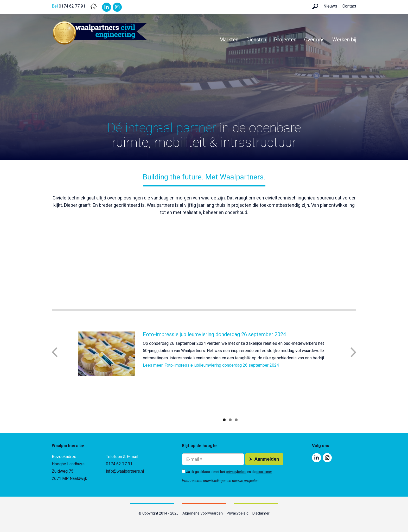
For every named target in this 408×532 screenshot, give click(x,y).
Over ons (314, 40)
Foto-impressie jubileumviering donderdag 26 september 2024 (214, 334)
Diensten (256, 40)
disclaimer (264, 472)
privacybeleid (236, 472)
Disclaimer (261, 513)
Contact (349, 6)
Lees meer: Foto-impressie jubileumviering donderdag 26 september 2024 (211, 365)
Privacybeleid (238, 513)
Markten (229, 40)
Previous (55, 352)
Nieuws (330, 6)
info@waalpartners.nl (125, 471)
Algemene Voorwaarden (203, 513)
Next (353, 352)
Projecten (285, 40)
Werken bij (344, 40)
